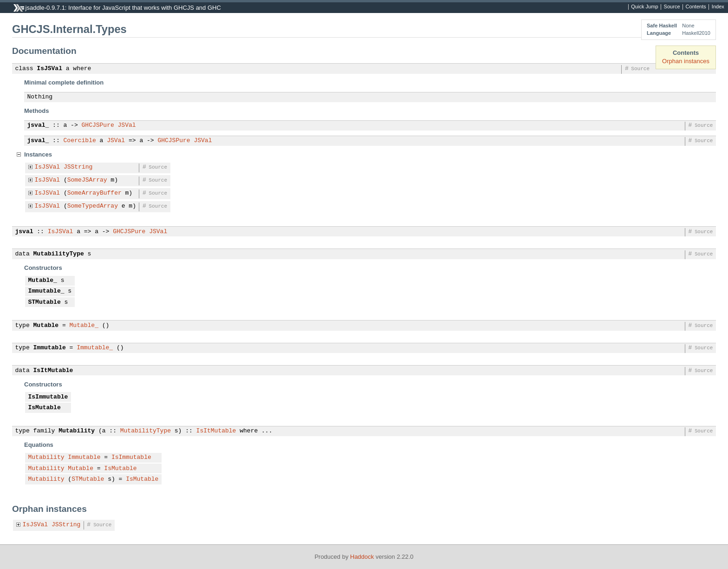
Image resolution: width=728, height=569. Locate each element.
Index (718, 7)
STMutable (45, 302)
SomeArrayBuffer (94, 193)
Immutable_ (46, 291)
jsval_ (38, 125)
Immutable (50, 348)
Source (672, 7)
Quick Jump (644, 7)
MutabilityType (59, 254)
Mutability (77, 431)
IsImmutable (48, 397)
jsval (24, 232)
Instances (38, 154)
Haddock (362, 557)
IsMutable (45, 408)
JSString (78, 167)
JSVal (127, 125)
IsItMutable (53, 371)
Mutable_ (43, 281)
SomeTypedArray (93, 206)
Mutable (46, 326)
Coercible (80, 141)
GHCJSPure (98, 125)
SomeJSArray (87, 180)
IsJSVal (49, 69)
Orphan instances (686, 61)
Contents (696, 7)
